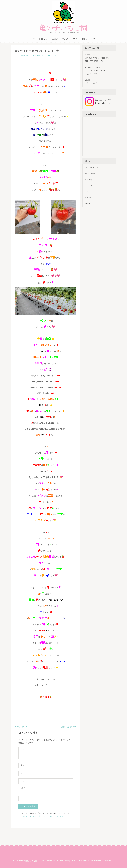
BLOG (93, 39)
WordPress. (109, 861)
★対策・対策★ (21, 727)
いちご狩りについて (93, 168)
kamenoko (40, 56)
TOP (33, 39)
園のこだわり (44, 39)
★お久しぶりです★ (68, 727)
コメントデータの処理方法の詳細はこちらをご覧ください (42, 816)
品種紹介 (55, 39)
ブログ (53, 56)
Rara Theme (88, 861)
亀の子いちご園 (63, 28)
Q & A (75, 39)
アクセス (66, 39)
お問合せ (84, 39)
